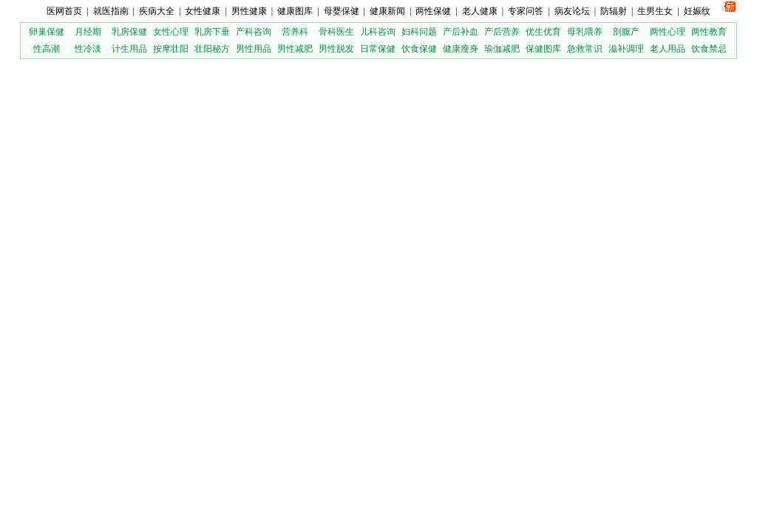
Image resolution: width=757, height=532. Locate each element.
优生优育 (543, 32)
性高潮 (47, 49)
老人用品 (668, 49)
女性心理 (171, 32)
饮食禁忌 (709, 49)
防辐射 (614, 11)
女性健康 (203, 11)
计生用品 (129, 49)
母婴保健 (342, 11)
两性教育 (709, 32)
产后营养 (502, 32)
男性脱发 (336, 49)
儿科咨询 (378, 32)
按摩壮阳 (171, 49)
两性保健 (433, 11)
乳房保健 (129, 32)
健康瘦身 (461, 49)
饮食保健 (419, 49)
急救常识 (585, 49)
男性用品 (254, 49)
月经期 (88, 32)
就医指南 (111, 11)
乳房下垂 (212, 32)
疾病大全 (157, 11)
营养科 (295, 32)
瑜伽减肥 (502, 49)
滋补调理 (626, 49)
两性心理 (668, 32)
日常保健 (378, 49)
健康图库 (295, 11)
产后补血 (461, 32)
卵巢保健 (47, 32)
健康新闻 (387, 11)
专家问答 (526, 11)
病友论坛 (572, 11)
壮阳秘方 (212, 49)
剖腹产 (626, 32)
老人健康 (480, 11)
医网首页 (64, 11)
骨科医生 (336, 32)
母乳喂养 (585, 32)
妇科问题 (419, 32)
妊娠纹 (697, 11)
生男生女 (655, 11)
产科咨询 (254, 32)
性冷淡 (88, 49)
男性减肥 (295, 49)
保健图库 (543, 49)
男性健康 (249, 11)
